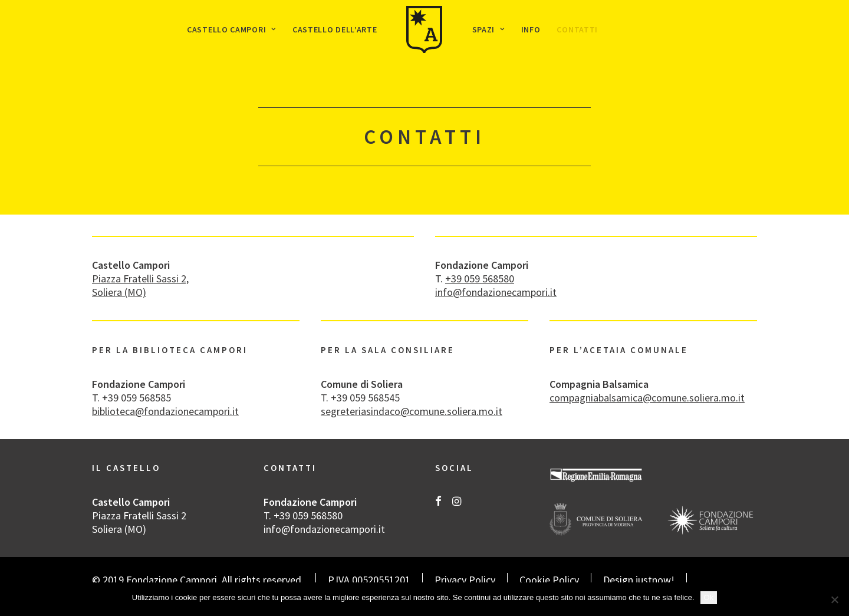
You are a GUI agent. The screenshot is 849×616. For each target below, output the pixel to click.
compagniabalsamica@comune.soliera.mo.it (647, 398)
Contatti (577, 29)
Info (531, 29)
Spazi (488, 29)
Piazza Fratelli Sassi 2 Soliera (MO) (139, 522)
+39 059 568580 (480, 279)
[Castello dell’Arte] (424, 29)
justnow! (655, 580)
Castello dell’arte (335, 29)
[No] (834, 599)
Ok (709, 597)
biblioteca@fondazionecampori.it (165, 411)
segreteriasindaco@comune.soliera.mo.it (412, 411)
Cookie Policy (549, 580)
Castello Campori (231, 29)
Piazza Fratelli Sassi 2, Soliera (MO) (140, 285)
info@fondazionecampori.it (496, 292)
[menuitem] (231, 29)
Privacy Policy (465, 580)
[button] (438, 502)
